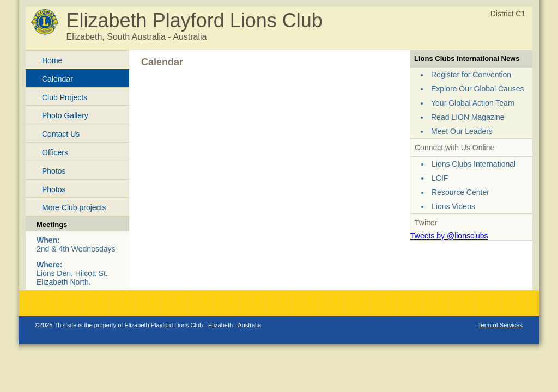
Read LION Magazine (468, 117)
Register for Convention (471, 75)
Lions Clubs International (474, 164)
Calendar (57, 79)
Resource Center (460, 192)
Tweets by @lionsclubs (449, 236)
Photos (54, 171)
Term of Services (500, 325)
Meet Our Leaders (462, 131)
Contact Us (61, 134)
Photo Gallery (65, 115)
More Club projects (74, 207)
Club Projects (65, 97)
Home (52, 60)
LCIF (440, 178)
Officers (55, 152)
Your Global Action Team (473, 103)
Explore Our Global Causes (477, 89)
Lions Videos (453, 206)
